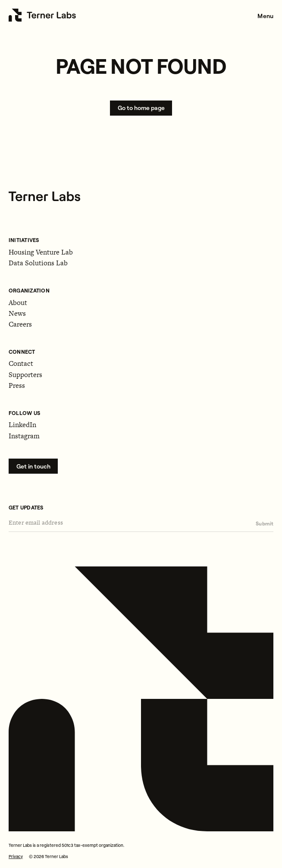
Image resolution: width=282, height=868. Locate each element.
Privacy (16, 857)
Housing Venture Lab (41, 252)
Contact (21, 363)
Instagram (24, 436)
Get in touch (33, 466)
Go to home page (141, 108)
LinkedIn (22, 425)
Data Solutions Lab (38, 263)
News (17, 313)
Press (17, 385)
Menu (265, 16)
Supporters (25, 375)
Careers (20, 324)
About (18, 303)
